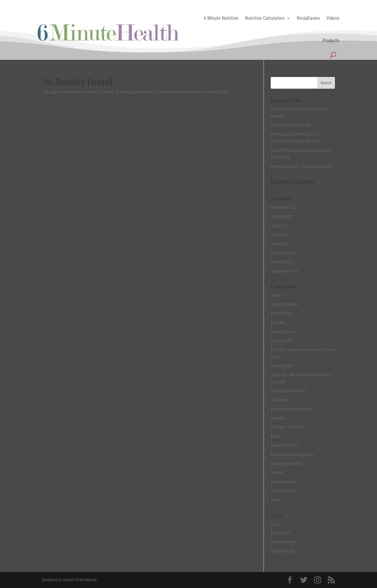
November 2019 (284, 253)
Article (276, 295)
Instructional (281, 341)
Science (277, 472)
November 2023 (284, 207)
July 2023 (279, 226)
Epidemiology (282, 313)
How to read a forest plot (291, 125)
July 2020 (279, 235)
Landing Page (282, 366)
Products (331, 41)
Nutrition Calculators (265, 18)
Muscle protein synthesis (291, 409)
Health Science (283, 332)
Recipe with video (285, 445)
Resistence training (286, 464)
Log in (276, 524)
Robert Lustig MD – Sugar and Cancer (301, 166)
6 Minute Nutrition (221, 18)
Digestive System (285, 304)
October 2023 (282, 217)
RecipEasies (308, 18)
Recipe (276, 436)
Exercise (277, 322)
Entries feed (280, 533)
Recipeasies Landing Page (292, 454)
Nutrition (278, 418)
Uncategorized (282, 491)
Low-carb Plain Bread (288, 391)
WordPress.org (283, 551)
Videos (333, 18)
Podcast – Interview (287, 427)
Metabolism (280, 400)
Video (275, 500)
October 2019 (282, 262)
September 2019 (284, 271)
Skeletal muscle (283, 482)
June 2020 (279, 244)
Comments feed (284, 542)
